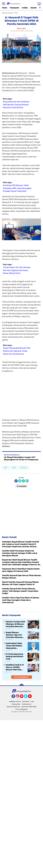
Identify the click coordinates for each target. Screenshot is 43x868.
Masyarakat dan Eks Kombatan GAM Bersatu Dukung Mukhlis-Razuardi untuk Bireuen (16, 105)
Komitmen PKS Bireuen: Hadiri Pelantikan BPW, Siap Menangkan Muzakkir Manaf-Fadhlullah (17, 188)
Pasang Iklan (16, 704)
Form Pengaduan (21, 709)
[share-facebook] (16, 481)
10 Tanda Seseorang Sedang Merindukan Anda (15, 656)
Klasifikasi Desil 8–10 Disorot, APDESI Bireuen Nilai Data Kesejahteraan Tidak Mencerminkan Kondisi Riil (15, 667)
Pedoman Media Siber (29, 707)
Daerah (33, 8)
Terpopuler (15, 8)
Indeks (25, 8)
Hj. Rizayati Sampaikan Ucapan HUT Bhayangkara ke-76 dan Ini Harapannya (21, 458)
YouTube (31, 697)
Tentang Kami (27, 704)
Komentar (21, 486)
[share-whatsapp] (23, 481)
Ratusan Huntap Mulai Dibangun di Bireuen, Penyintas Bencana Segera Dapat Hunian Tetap (15, 624)
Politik (14, 468)
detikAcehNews (8, 13)
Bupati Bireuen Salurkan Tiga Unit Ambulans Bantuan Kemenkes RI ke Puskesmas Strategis (15, 635)
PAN (6, 468)
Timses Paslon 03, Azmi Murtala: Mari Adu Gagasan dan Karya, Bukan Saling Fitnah (17, 270)
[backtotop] (22, 686)
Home (5, 8)
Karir (32, 701)
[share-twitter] (20, 481)
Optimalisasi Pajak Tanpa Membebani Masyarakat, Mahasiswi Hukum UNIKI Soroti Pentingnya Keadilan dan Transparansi (15, 646)
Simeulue (24, 468)
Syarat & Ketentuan (13, 707)
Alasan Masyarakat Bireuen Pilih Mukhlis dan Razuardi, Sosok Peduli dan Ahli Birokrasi (17, 351)
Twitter (27, 697)
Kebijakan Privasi (15, 701)
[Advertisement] (21, 394)
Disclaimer (26, 701)
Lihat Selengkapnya (21, 677)
